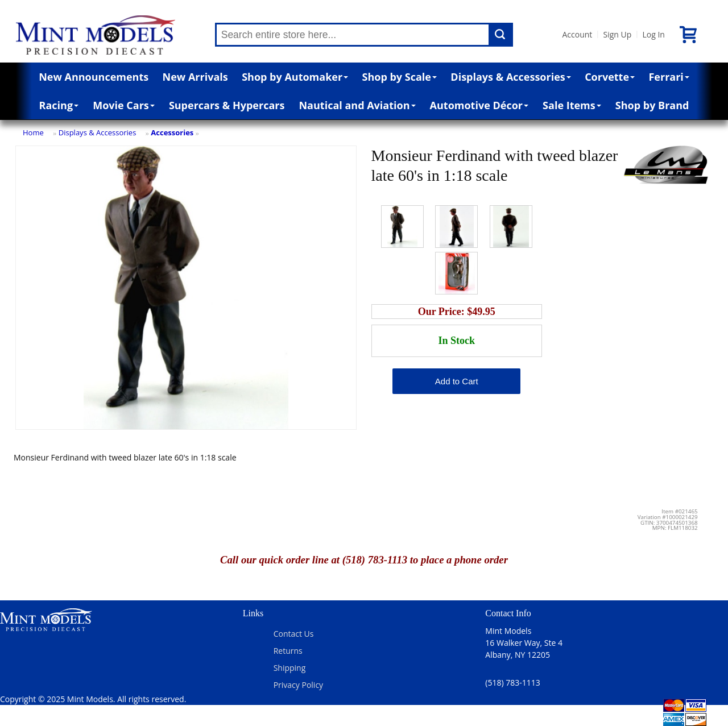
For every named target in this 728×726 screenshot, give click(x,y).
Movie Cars (124, 105)
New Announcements (94, 77)
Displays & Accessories (510, 77)
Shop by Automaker (295, 77)
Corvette (610, 77)
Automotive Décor (479, 105)
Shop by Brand (652, 105)
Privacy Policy (298, 685)
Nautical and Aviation (357, 105)
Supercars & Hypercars (227, 105)
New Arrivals (195, 77)
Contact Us (294, 634)
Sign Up (617, 34)
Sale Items (572, 105)
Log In (653, 34)
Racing (59, 105)
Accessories (172, 132)
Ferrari (669, 77)
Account (578, 34)
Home (33, 132)
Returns (288, 651)
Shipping (290, 668)
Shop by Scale (400, 77)
